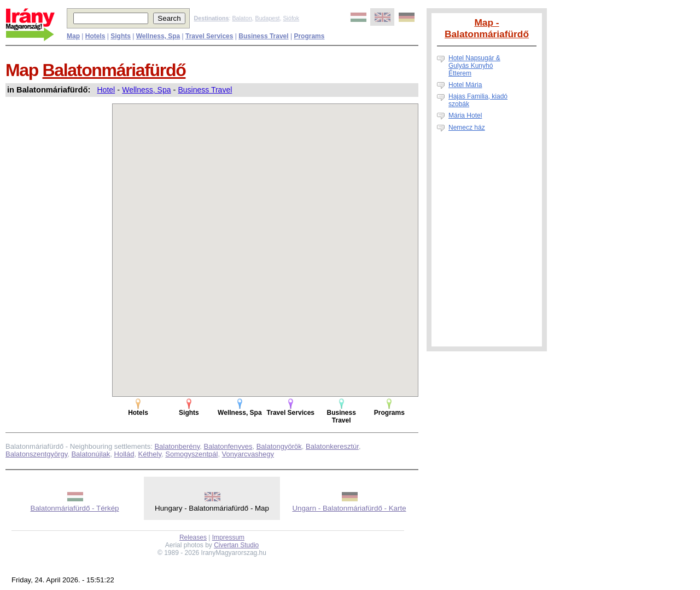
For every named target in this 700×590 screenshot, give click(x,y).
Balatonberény (177, 446)
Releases (193, 537)
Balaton (242, 18)
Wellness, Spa (146, 90)
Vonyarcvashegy (248, 454)
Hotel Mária (465, 85)
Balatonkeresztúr (332, 446)
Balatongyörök (279, 446)
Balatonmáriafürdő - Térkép (75, 508)
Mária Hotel (465, 115)
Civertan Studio (236, 545)
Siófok (291, 18)
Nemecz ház (467, 128)
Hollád (124, 454)
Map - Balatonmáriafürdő (487, 28)
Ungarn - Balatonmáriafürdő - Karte (349, 508)
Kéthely (150, 454)
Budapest (268, 18)
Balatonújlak (91, 454)
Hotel (106, 90)
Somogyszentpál (191, 454)
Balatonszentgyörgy (36, 454)
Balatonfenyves (228, 446)
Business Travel (205, 90)
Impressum (228, 537)
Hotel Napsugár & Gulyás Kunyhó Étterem (474, 66)
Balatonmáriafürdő (114, 70)
